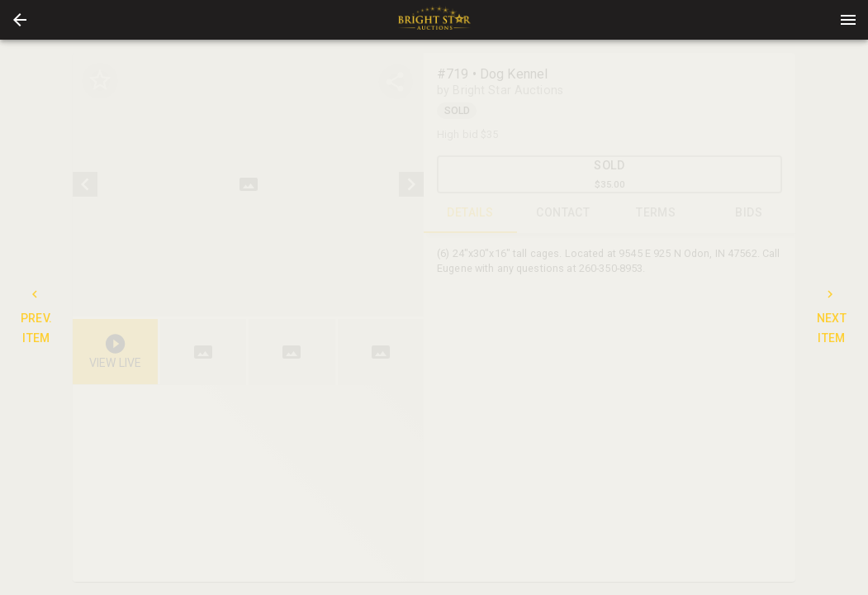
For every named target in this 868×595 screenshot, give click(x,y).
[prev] (85, 184)
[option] (248, 185)
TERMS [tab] (656, 213)
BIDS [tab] (749, 213)
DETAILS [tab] (470, 213)
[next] (411, 184)
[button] (20, 20)
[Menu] (848, 20)
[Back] (20, 20)
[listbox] (248, 185)
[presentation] (434, 20)
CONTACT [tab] (564, 213)
